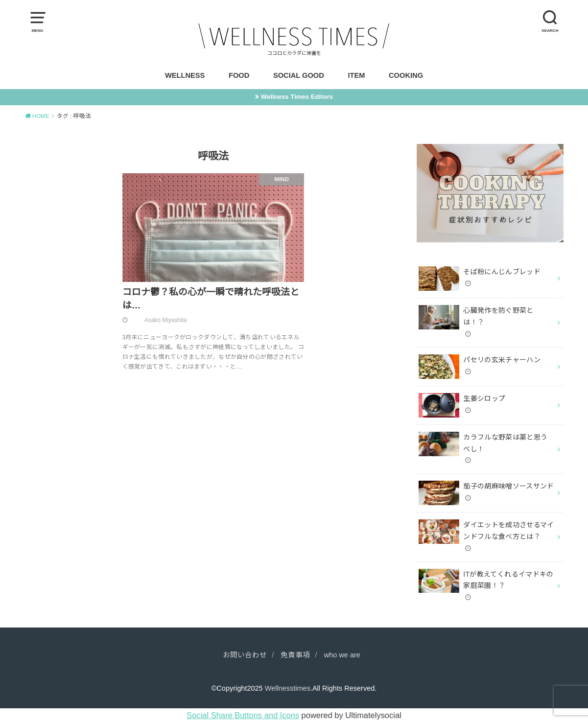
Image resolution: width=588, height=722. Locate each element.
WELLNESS (185, 75)
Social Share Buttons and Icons (243, 715)
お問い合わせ (245, 655)
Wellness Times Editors (297, 97)
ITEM (356, 75)
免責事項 (295, 655)
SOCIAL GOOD (299, 75)
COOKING (406, 75)
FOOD (239, 75)
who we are (342, 655)
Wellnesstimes (288, 688)
